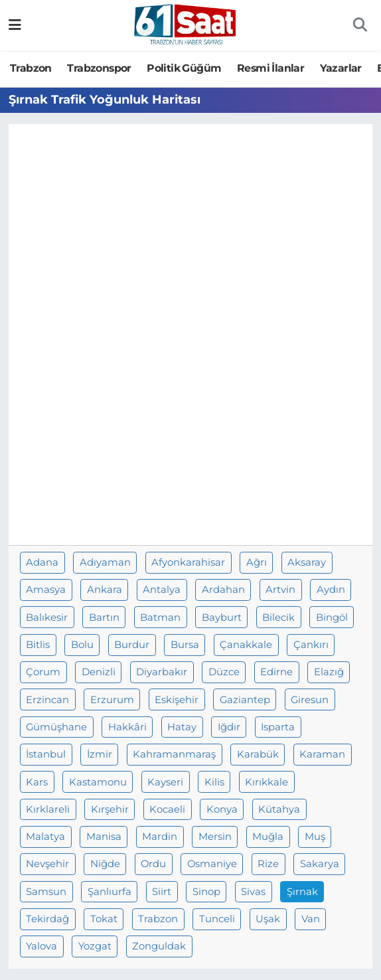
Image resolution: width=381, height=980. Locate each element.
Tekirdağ (47, 919)
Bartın (104, 617)
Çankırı (311, 645)
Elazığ (329, 672)
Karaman (322, 754)
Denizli (99, 672)
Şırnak (302, 892)
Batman (160, 617)
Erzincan (47, 700)
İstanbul (46, 754)
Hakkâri (127, 727)
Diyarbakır (162, 672)
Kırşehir (110, 809)
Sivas (253, 892)
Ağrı (257, 562)
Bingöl (332, 617)
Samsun (46, 892)
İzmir (100, 754)
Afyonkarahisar (188, 562)
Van (311, 919)
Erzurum (112, 700)
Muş (315, 837)
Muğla (268, 837)
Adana (42, 562)
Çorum (43, 672)
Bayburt (222, 617)
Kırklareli (48, 809)
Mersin (215, 837)
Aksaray (307, 562)
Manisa (104, 837)
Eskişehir (177, 700)
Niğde (105, 864)
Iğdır (229, 727)
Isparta (278, 727)
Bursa (185, 645)
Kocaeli (167, 809)
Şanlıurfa (110, 892)
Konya (222, 809)
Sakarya (320, 864)
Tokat (104, 919)
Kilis (214, 782)
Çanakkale (246, 645)
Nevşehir (47, 864)
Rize (268, 864)
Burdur (132, 645)
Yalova (41, 946)
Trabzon (31, 68)
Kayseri (165, 782)
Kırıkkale (267, 782)
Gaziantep (245, 700)
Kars (37, 782)
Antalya (162, 590)
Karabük (258, 754)
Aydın (331, 590)
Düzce (224, 672)
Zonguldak (159, 946)
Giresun (310, 700)
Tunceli (217, 919)
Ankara (105, 590)
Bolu (82, 645)
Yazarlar (341, 68)
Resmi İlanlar (270, 68)
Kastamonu (98, 782)
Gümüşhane (56, 727)
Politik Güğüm (184, 68)
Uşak (268, 919)
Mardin (160, 837)
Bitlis (38, 645)
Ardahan (223, 590)
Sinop (206, 892)
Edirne (276, 672)
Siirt (162, 892)
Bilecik (278, 617)
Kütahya (279, 809)
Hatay (182, 727)
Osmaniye (212, 864)
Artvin (280, 590)
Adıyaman (105, 562)
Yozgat (95, 946)
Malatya (45, 837)
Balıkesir (47, 617)
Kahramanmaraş (174, 754)
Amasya (46, 590)
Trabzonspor (99, 68)
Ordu (153, 864)
